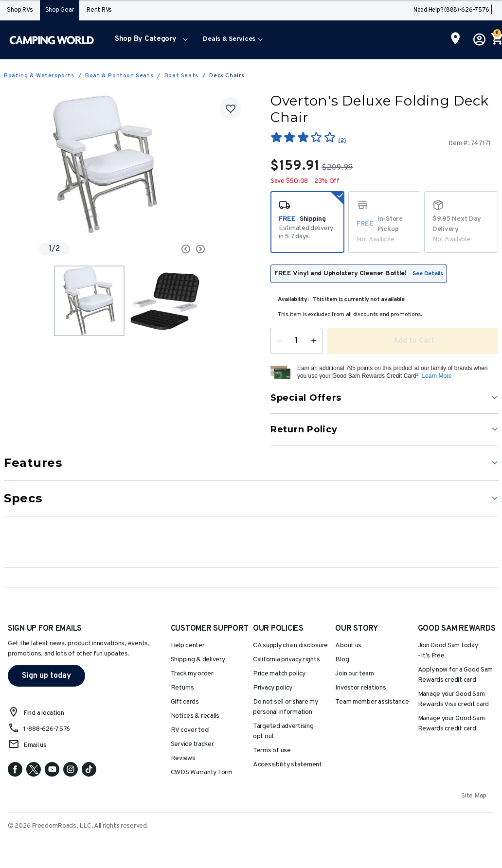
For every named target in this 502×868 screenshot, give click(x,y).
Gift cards (185, 702)
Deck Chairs (227, 76)
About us (348, 646)
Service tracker (192, 744)
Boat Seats (181, 76)
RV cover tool (190, 730)
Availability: (293, 300)
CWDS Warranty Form (202, 772)
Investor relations (360, 688)
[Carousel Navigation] (171, 249)
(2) (342, 141)
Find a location (44, 713)
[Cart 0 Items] (496, 40)
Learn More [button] (437, 376)
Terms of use (272, 751)
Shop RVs (20, 10)
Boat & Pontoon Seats (119, 76)
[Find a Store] (456, 39)
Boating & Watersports (39, 76)
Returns (182, 688)
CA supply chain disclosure (290, 646)
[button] (149, 40)
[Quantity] (296, 341)
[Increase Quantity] (316, 341)
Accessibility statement (287, 765)
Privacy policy (273, 688)
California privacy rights (286, 660)
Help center (188, 646)
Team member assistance (372, 702)
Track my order (192, 674)
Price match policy (279, 674)
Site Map (474, 796)
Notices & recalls (195, 716)
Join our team (355, 674)
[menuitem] (149, 40)
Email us (35, 745)
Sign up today (46, 676)
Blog (342, 660)
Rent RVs (99, 10)
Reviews (183, 758)
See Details (428, 274)
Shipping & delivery (198, 660)
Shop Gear (60, 10)
